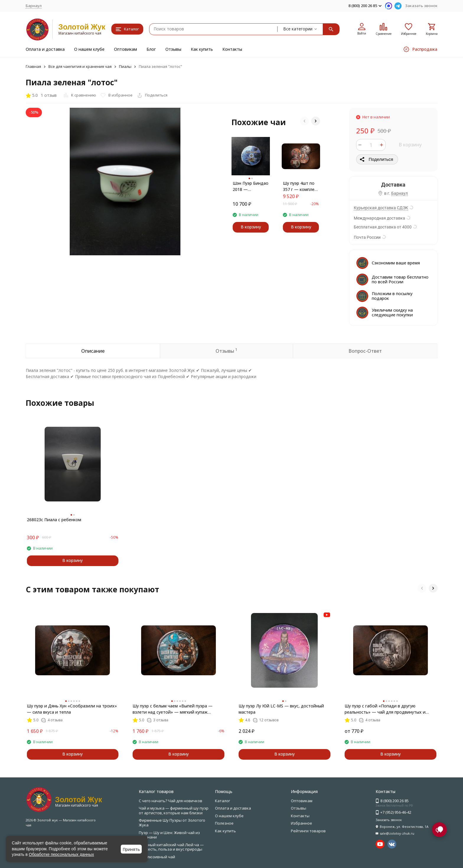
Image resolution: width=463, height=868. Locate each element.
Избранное (301, 823)
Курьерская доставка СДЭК (381, 208)
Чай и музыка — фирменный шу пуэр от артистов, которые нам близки (174, 810)
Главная (33, 66)
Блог (151, 49)
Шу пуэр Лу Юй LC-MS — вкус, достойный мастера (281, 709)
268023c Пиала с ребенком (54, 520)
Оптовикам (125, 49)
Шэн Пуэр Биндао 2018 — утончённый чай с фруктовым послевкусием (251, 186)
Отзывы (173, 49)
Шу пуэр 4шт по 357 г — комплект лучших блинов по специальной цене (301, 186)
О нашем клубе (89, 49)
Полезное (224, 823)
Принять (131, 849)
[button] (304, 121)
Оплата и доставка (45, 49)
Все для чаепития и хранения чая (80, 66)
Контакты (232, 49)
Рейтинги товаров (308, 831)
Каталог (222, 801)
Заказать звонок (421, 6)
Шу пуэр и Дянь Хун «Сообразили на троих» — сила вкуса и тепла (72, 709)
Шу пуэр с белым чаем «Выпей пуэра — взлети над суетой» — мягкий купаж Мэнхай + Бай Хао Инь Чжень (173, 709)
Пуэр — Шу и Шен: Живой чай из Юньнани (169, 835)
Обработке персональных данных (62, 854)
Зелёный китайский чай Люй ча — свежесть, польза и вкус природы (171, 847)
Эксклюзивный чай (157, 857)
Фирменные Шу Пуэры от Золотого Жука (172, 823)
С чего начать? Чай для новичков (171, 801)
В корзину (410, 145)
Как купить (202, 49)
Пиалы (125, 66)
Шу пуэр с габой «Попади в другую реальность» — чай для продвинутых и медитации (385, 709)
